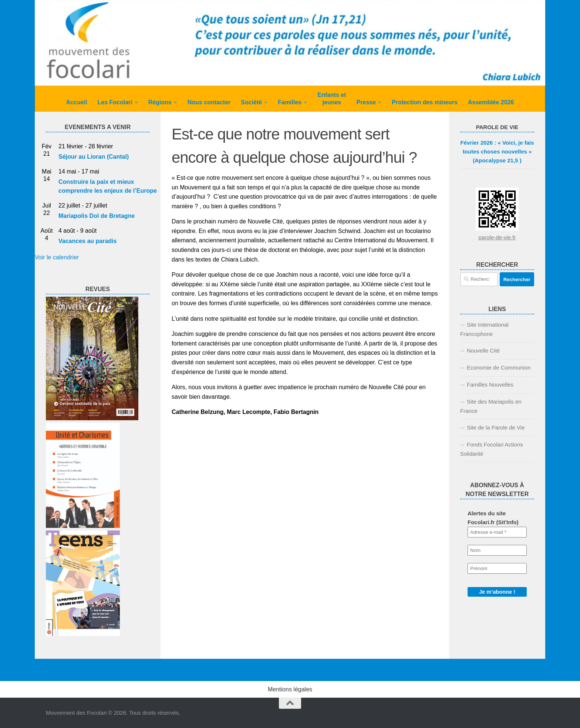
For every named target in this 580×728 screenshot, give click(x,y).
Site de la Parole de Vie (496, 427)
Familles (290, 102)
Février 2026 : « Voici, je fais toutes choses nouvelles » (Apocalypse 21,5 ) (497, 151)
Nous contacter (209, 102)
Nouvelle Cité (483, 350)
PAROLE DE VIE (497, 127)
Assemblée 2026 (491, 102)
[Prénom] (497, 568)
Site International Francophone (484, 329)
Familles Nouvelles (490, 385)
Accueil (77, 102)
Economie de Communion (499, 368)
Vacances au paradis (87, 241)
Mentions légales (290, 689)
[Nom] (497, 550)
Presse (366, 102)
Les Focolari (115, 102)
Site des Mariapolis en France (491, 406)
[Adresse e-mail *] (497, 532)
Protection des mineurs (425, 102)
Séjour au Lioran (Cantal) (94, 157)
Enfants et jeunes (332, 99)
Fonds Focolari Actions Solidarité (492, 449)
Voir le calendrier (57, 257)
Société (251, 102)
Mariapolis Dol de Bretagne (97, 216)
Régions (160, 102)
